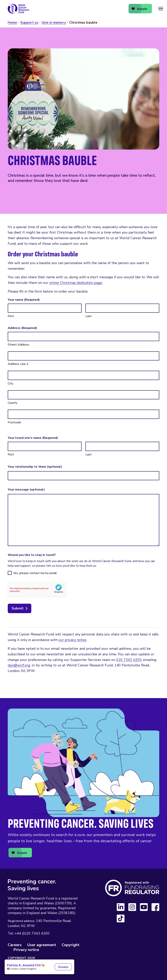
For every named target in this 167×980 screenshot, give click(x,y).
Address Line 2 (18, 364)
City (10, 383)
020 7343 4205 (129, 660)
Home (12, 22)
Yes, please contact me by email (35, 573)
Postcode (14, 422)
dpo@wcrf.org (19, 665)
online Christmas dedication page (76, 283)
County (12, 403)
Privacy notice (26, 950)
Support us (29, 22)
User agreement (42, 945)
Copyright (71, 945)
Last (89, 316)
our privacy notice (72, 640)
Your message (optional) (26, 490)
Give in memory (54, 22)
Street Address (18, 345)
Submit (18, 608)
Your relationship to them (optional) (35, 467)
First (11, 316)
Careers (15, 945)
